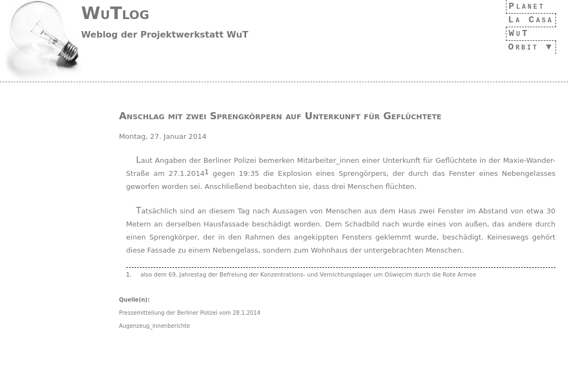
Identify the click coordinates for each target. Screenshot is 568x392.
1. (129, 274)
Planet (524, 6)
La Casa (527, 20)
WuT (513, 33)
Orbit (520, 47)
